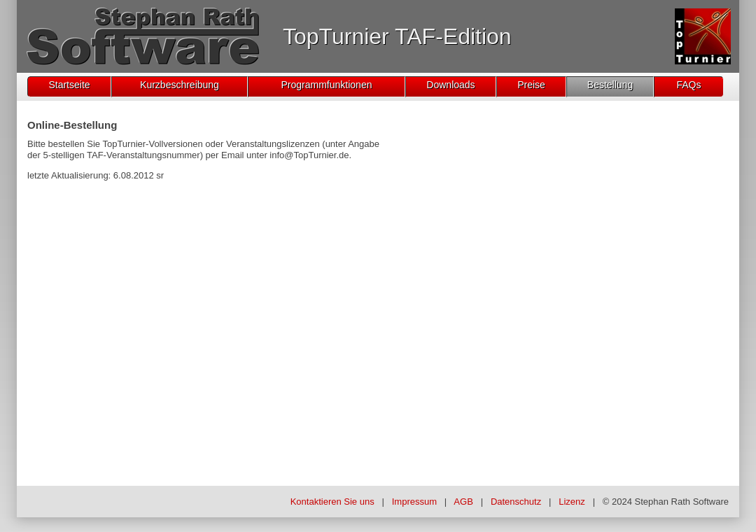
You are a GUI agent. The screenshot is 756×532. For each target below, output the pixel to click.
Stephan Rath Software (682, 502)
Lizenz (572, 502)
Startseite (69, 85)
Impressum (414, 502)
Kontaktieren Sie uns (332, 502)
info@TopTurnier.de (309, 155)
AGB (463, 502)
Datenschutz (516, 502)
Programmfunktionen (327, 85)
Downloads (450, 85)
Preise (531, 85)
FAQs (688, 85)
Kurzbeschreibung (180, 85)
